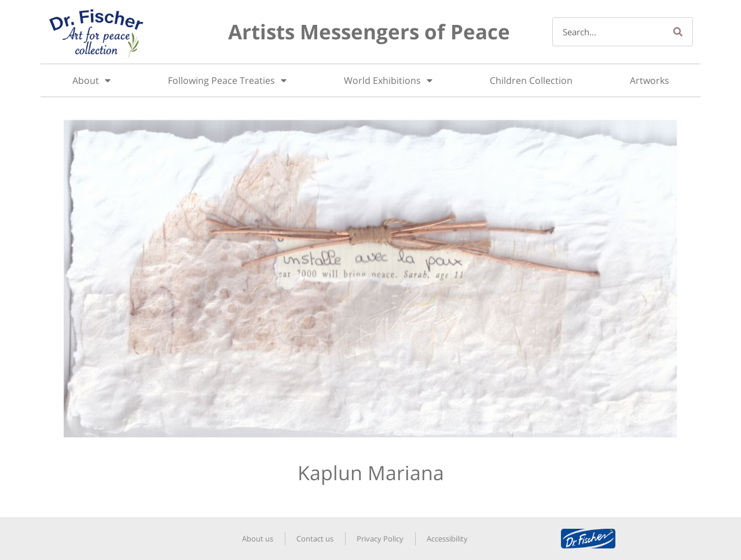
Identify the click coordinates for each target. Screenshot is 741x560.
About (91, 80)
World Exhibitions (388, 80)
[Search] (678, 32)
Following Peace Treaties (227, 80)
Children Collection (531, 80)
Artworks (650, 80)
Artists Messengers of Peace (369, 32)
